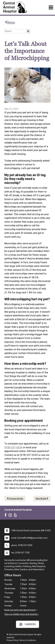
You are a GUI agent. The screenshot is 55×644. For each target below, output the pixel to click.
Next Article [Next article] (42, 498)
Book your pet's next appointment (20, 610)
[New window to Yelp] (16, 516)
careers (27, 624)
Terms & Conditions (27, 640)
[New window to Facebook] (6, 516)
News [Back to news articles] (10, 22)
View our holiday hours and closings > (22, 614)
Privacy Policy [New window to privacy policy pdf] (12, 640)
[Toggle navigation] (51, 7)
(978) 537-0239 (13, 447)
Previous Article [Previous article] (15, 498)
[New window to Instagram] (11, 516)
